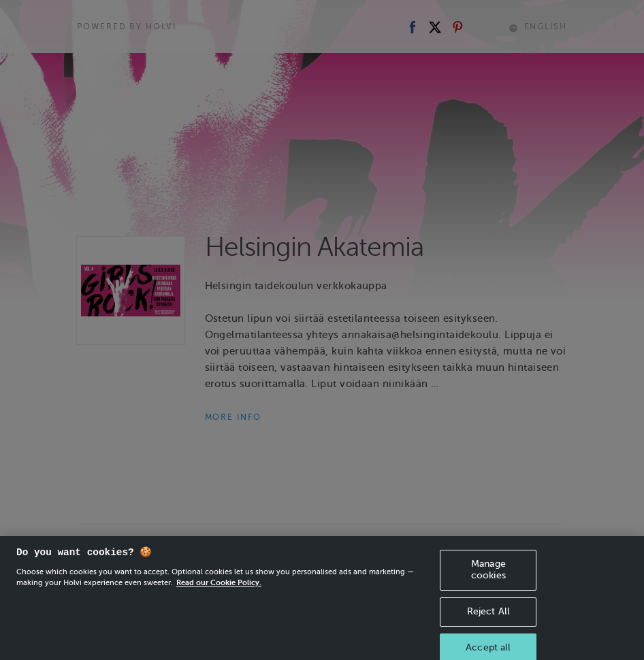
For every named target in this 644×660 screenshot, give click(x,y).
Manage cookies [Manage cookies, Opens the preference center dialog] (488, 576)
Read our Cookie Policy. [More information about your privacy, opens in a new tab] (219, 589)
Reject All (488, 617)
